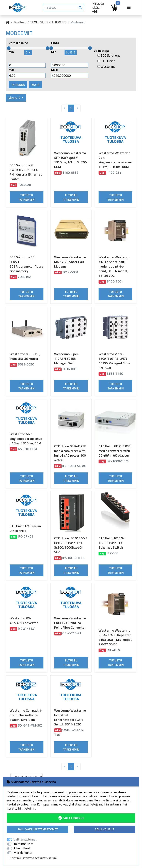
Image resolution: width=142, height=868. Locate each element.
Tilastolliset (22, 848)
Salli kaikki (71, 818)
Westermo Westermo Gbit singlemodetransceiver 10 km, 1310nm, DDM (115, 160)
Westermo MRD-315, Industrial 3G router (25, 356)
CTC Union (106, 61)
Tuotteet (20, 22)
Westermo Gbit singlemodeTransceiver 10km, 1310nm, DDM (26, 439)
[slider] (9, 48)
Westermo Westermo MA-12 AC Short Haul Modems (70, 262)
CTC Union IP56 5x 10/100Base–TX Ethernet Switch (111, 543)
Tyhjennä (18, 85)
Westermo (106, 67)
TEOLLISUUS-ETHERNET (48, 22)
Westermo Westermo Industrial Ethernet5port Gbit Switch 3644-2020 (70, 717)
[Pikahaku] (60, 8)
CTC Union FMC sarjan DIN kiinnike (25, 528)
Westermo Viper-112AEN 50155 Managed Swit (67, 359)
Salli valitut (105, 829)
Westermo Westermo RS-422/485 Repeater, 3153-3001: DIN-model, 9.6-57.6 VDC (115, 637)
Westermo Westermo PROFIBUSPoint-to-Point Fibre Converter (70, 623)
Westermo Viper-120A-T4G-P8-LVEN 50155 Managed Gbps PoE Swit (114, 361)
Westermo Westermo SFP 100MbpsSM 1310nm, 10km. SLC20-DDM (71, 160)
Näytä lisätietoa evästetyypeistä (33, 858)
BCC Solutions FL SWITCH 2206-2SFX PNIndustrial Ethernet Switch (26, 172)
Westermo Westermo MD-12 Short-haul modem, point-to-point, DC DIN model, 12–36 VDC (114, 266)
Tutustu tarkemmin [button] (26, 197)
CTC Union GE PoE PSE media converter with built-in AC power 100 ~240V (70, 453)
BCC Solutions (109, 56)
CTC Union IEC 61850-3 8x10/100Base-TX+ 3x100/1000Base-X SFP (71, 545)
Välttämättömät (25, 839)
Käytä (35, 85)
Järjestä (15, 98)
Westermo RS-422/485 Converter (24, 621)
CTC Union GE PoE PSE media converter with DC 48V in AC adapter (115, 451)
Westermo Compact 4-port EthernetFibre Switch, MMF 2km (26, 715)
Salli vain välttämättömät (38, 829)
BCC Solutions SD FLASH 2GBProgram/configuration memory (26, 264)
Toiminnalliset (23, 844)
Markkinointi (23, 853)
